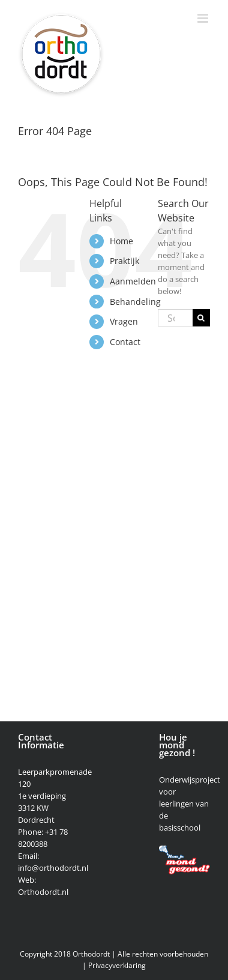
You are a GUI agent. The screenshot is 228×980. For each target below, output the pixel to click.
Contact (125, 342)
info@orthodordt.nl (53, 868)
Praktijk (124, 261)
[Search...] (175, 318)
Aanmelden (133, 281)
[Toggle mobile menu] (204, 18)
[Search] (201, 318)
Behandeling (135, 302)
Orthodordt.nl (43, 892)
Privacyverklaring (117, 965)
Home (121, 241)
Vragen (124, 321)
